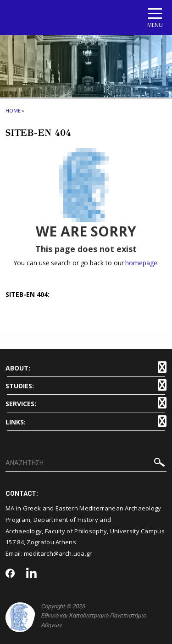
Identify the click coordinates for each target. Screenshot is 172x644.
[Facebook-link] (10, 574)
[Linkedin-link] (32, 574)
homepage (141, 263)
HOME (13, 110)
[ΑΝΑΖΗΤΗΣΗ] (86, 463)
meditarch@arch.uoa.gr (58, 553)
